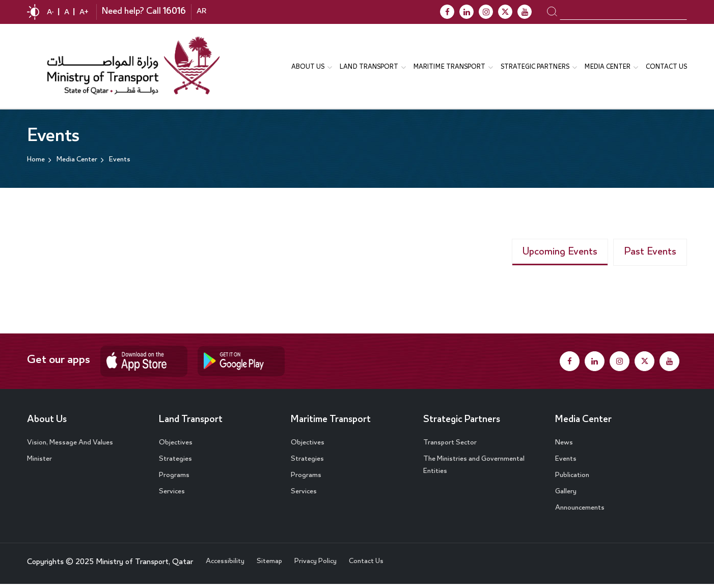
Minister (39, 463)
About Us (47, 423)
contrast (33, 12)
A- (50, 13)
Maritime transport (449, 68)
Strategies (175, 463)
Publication (572, 479)
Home (36, 162)
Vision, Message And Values (70, 446)
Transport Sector (450, 446)
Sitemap (269, 565)
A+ (84, 13)
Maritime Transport (332, 423)
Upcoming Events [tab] (560, 256)
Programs (174, 479)
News (564, 446)
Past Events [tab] (650, 256)
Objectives (176, 446)
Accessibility (225, 565)
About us (308, 68)
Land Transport (369, 68)
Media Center (584, 423)
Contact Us (666, 68)
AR (201, 12)
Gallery (566, 495)
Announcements (580, 512)
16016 (174, 12)
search (552, 11)
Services (172, 495)
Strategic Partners (535, 68)
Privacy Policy (315, 565)
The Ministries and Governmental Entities (474, 469)
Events (566, 463)
